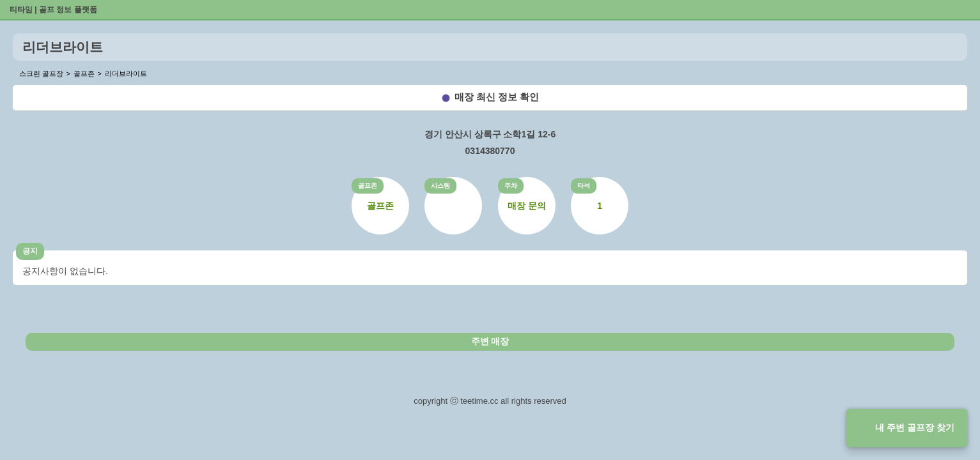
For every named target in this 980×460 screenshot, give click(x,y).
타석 (584, 186)
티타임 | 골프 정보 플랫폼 (53, 10)
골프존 (368, 186)
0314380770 (490, 151)
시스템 (440, 186)
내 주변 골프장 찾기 (915, 427)
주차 (511, 186)
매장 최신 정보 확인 (497, 97)
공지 (30, 251)
